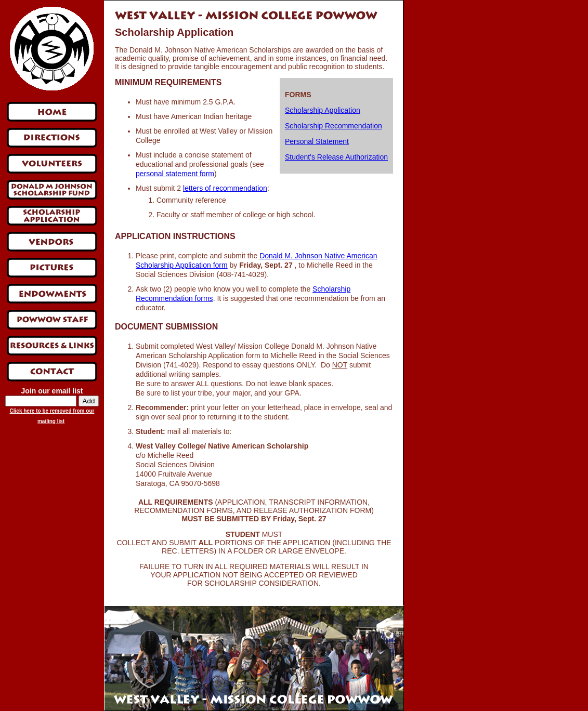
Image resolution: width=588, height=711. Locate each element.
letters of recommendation (225, 188)
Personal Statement (317, 141)
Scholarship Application (323, 110)
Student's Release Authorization (336, 157)
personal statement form (175, 174)
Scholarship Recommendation (334, 126)
